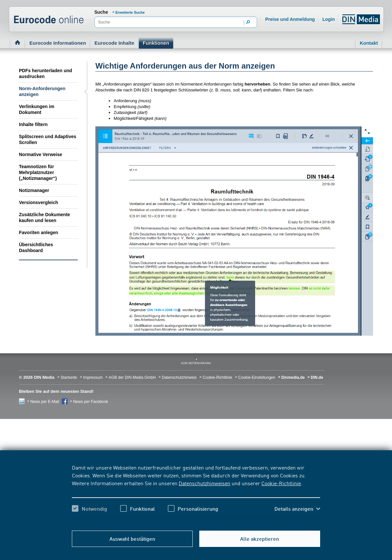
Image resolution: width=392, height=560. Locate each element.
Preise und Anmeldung (290, 19)
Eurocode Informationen (58, 43)
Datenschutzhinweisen (204, 483)
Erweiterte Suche (130, 12)
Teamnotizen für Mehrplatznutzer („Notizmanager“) (38, 172)
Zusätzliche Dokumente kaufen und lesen (44, 217)
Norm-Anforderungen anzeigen (42, 91)
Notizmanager (34, 190)
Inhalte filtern (33, 124)
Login (329, 19)
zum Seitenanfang (196, 363)
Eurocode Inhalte (114, 43)
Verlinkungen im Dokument (37, 109)
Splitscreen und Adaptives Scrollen (48, 139)
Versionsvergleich (39, 202)
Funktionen (156, 43)
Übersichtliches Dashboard (36, 248)
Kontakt (369, 43)
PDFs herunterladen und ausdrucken (46, 73)
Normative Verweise (41, 154)
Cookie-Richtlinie (281, 483)
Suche (101, 12)
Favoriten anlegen (39, 232)
